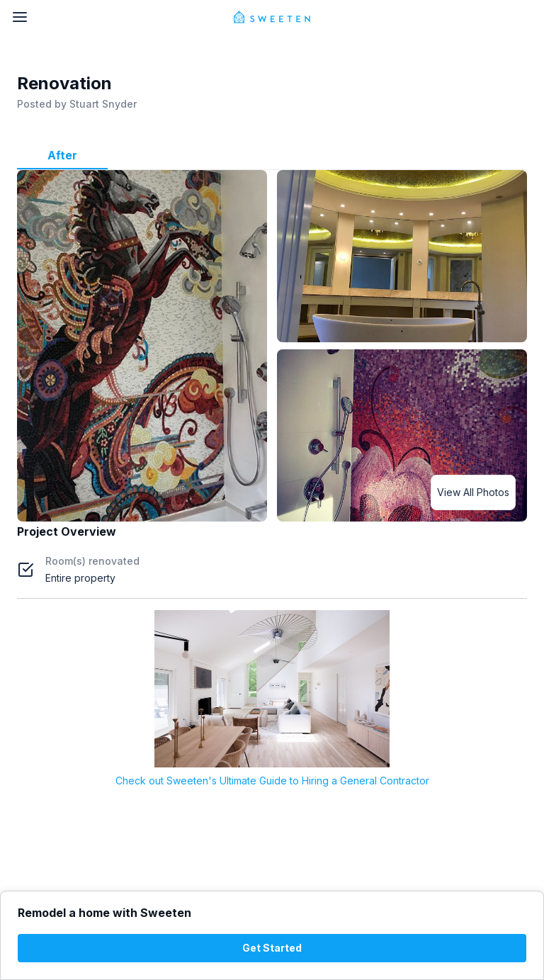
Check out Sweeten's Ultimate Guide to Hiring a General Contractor (272, 781)
